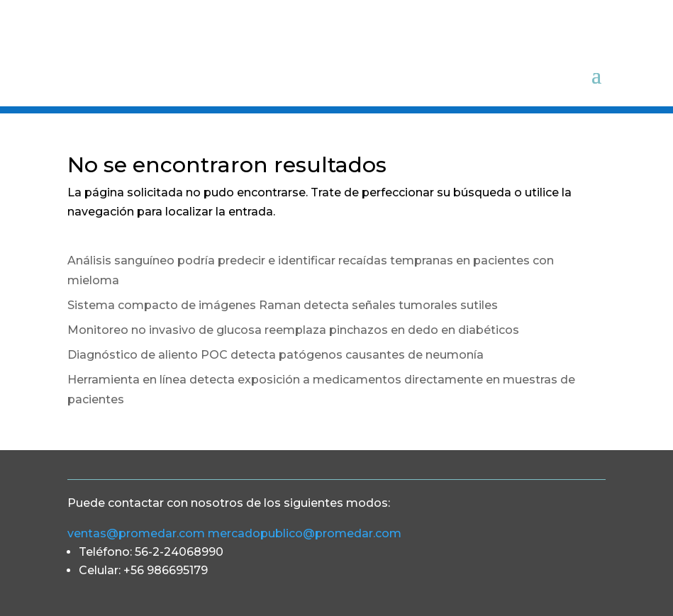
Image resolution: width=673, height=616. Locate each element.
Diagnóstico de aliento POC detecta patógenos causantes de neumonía (276, 355)
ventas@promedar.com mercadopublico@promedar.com (236, 533)
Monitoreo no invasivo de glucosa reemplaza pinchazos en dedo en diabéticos (293, 330)
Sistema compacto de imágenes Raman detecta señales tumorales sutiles (283, 305)
